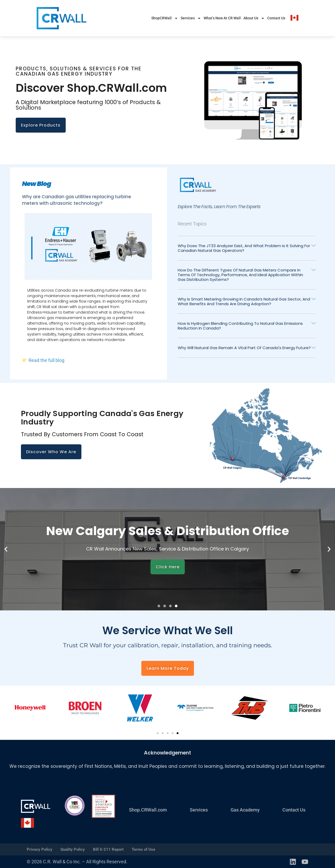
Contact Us (276, 18)
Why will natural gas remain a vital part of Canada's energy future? (244, 348)
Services (191, 18)
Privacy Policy (40, 849)
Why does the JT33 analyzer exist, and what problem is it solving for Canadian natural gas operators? (244, 248)
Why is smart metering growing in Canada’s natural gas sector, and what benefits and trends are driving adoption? (244, 301)
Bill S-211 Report (108, 849)
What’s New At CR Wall (222, 18)
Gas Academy (245, 810)
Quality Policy (73, 849)
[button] (247, 248)
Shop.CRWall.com (148, 810)
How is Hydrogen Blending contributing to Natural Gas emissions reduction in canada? (240, 326)
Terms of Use (143, 849)
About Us (254, 18)
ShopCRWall (165, 18)
